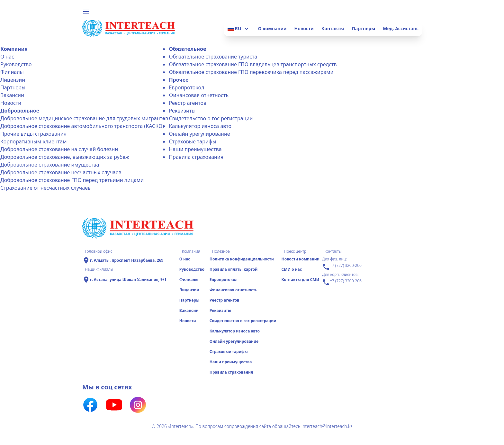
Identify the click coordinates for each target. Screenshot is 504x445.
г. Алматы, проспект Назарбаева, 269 (127, 260)
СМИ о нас (292, 269)
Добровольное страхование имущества (50, 165)
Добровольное (20, 111)
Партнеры (363, 28)
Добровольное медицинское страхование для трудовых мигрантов (84, 118)
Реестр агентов (188, 103)
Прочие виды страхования (33, 134)
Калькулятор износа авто (200, 126)
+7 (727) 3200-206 (342, 282)
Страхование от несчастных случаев (45, 188)
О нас (7, 57)
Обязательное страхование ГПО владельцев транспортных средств (253, 64)
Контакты (333, 28)
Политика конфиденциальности (242, 259)
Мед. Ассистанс (401, 28)
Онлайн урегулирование (199, 134)
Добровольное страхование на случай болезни (59, 149)
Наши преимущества (195, 149)
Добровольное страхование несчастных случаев (61, 172)
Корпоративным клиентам (33, 141)
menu (86, 12)
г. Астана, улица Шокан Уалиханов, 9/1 (128, 280)
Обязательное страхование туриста (213, 57)
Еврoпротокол (186, 87)
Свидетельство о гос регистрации (211, 118)
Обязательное (187, 49)
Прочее (179, 80)
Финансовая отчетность (199, 95)
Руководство (16, 64)
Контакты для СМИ (300, 280)
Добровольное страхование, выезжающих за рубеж (65, 157)
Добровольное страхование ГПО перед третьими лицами (72, 180)
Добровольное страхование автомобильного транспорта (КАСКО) (82, 126)
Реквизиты (182, 111)
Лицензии (13, 80)
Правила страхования (196, 157)
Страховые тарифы (192, 141)
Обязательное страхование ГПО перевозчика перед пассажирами (251, 72)
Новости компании (300, 259)
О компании (272, 28)
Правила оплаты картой (234, 269)
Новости (304, 28)
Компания (14, 49)
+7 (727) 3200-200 (342, 267)
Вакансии (12, 95)
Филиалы (12, 72)
